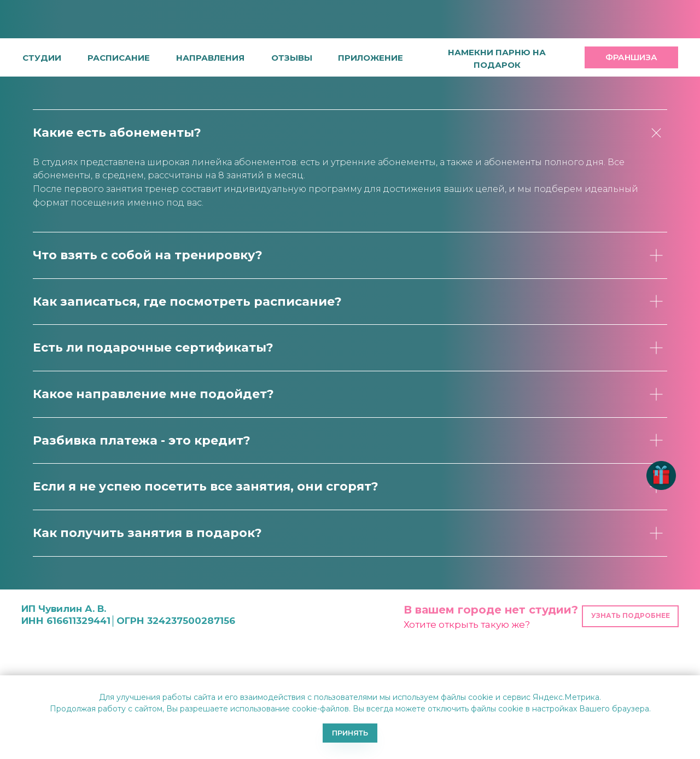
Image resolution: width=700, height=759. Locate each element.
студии (42, 58)
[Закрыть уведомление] (692, 684)
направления (210, 58)
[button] (292, 58)
